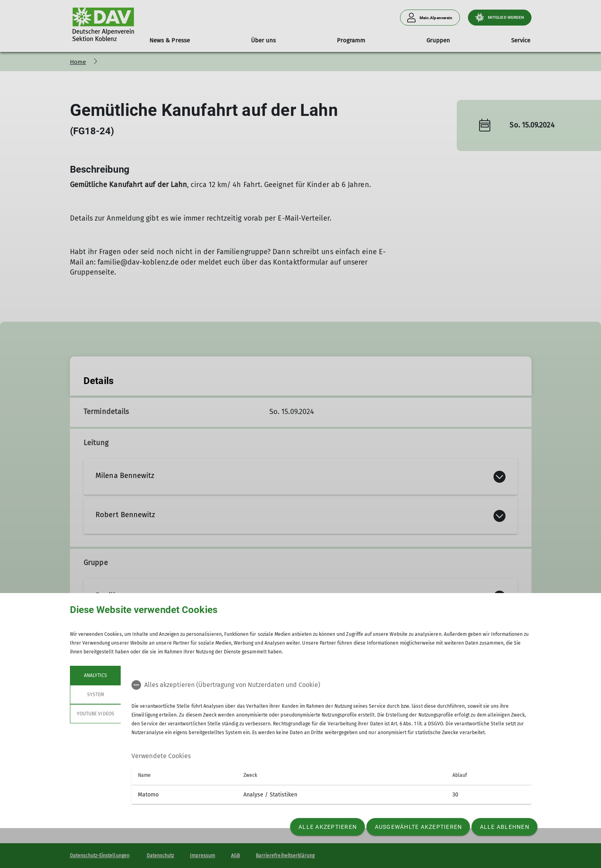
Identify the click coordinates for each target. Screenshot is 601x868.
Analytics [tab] (95, 675)
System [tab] (95, 695)
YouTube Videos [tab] (96, 714)
